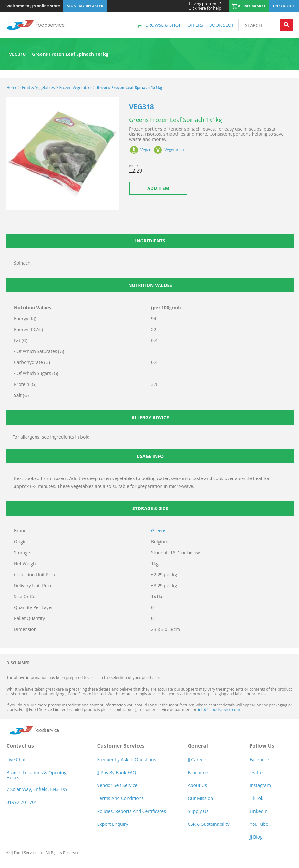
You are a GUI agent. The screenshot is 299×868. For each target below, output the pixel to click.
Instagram (260, 785)
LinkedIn (259, 811)
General (198, 746)
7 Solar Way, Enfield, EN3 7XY (37, 789)
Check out (284, 6)
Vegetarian (174, 150)
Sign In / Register (85, 6)
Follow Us (262, 746)
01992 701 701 (22, 802)
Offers (195, 25)
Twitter (257, 772)
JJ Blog (256, 837)
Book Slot (221, 25)
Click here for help (205, 6)
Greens (159, 531)
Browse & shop (163, 25)
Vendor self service (117, 785)
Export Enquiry (113, 824)
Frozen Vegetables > (77, 88)
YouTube (259, 824)
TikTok (256, 798)
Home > (14, 88)
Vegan (146, 150)
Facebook (260, 759)
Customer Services (121, 746)
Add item (158, 188)
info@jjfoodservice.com (219, 710)
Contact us (20, 746)
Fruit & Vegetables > (40, 88)
